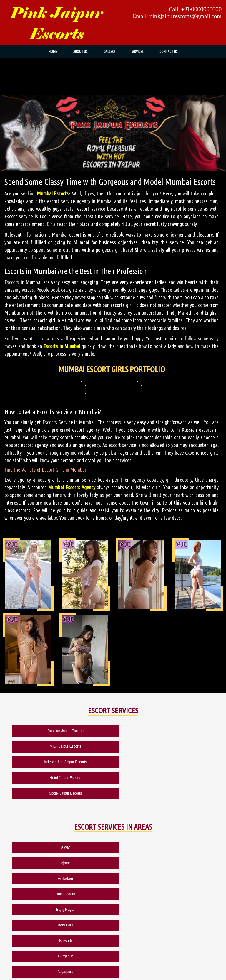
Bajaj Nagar (62, 847)
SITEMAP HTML (91, 961)
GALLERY (109, 52)
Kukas (164, 894)
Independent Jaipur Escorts (62, 746)
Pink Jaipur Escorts (56, 24)
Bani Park (164, 847)
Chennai (164, 925)
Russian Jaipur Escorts (62, 731)
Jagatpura (62, 878)
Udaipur (62, 925)
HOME (53, 52)
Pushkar (62, 910)
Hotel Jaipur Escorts (164, 746)
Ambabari (62, 832)
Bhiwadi (62, 863)
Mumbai (62, 941)
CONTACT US (168, 52)
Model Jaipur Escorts (62, 762)
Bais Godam (164, 832)
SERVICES (137, 52)
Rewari (164, 910)
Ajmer (164, 816)
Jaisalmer (164, 878)
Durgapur (164, 863)
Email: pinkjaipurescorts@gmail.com (177, 16)
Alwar (62, 816)
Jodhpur (62, 894)
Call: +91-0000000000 (195, 9)
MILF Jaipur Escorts (164, 731)
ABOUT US (80, 52)
